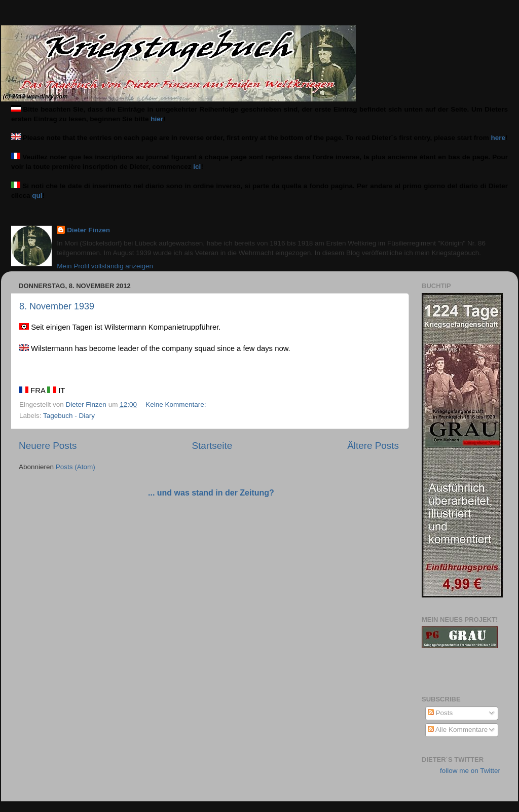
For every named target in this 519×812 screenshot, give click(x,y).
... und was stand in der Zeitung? (211, 493)
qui (37, 196)
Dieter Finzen (88, 230)
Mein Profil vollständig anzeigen (105, 266)
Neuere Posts (48, 446)
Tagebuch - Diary (69, 416)
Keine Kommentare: (177, 404)
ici (197, 167)
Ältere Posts (373, 446)
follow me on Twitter (470, 771)
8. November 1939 (57, 306)
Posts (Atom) (76, 467)
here (498, 138)
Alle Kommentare (458, 730)
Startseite (212, 446)
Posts (440, 713)
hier (157, 119)
